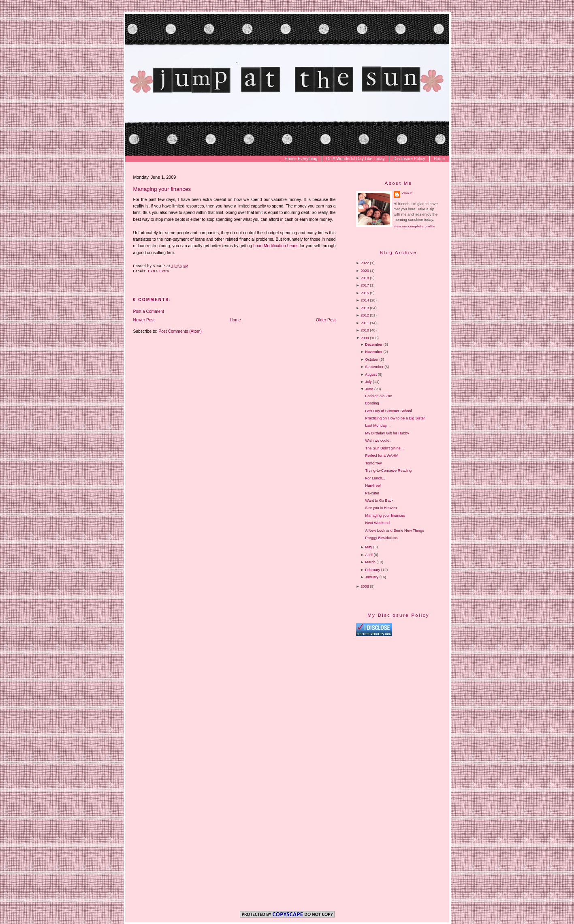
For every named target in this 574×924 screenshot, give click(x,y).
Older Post (326, 320)
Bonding (372, 403)
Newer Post (144, 320)
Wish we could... (379, 441)
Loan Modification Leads (276, 246)
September (374, 367)
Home (439, 159)
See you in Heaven (381, 508)
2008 (365, 586)
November (374, 352)
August (371, 374)
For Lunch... (375, 478)
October (372, 359)
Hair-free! (373, 486)
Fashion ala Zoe (379, 396)
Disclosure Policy (409, 159)
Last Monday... (378, 426)
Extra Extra (159, 271)
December (374, 344)
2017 (365, 285)
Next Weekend (378, 523)
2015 (365, 293)
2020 (365, 271)
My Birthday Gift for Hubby (387, 433)
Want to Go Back (379, 500)
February (372, 570)
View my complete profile (415, 226)
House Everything (301, 159)
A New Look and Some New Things (395, 530)
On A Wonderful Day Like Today (355, 159)
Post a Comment (149, 311)
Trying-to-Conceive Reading (389, 471)
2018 (365, 278)
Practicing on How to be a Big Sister (395, 418)
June (369, 389)
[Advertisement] (424, 706)
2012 (365, 315)
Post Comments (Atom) (180, 331)
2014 (365, 300)
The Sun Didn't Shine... (385, 448)
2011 (365, 323)
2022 (365, 263)
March (370, 562)
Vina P (407, 193)
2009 (365, 338)
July (368, 382)
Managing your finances (162, 189)
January (372, 577)
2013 (365, 308)
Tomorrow (374, 463)
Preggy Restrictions (382, 538)
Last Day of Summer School (389, 411)
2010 (365, 330)
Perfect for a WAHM (382, 456)
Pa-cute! (372, 493)
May (368, 547)
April (369, 555)
